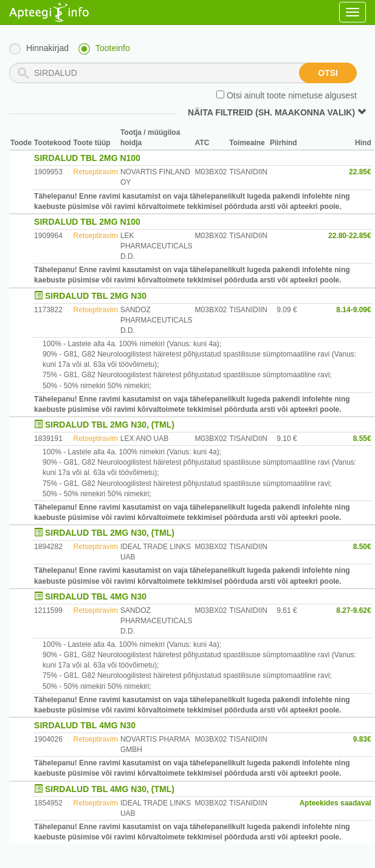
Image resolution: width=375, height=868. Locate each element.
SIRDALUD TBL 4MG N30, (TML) (110, 789)
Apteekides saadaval (335, 803)
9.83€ (362, 739)
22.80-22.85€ (350, 236)
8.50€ (362, 547)
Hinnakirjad (47, 48)
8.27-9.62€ (353, 610)
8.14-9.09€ (353, 310)
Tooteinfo (113, 48)
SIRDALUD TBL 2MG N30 (96, 296)
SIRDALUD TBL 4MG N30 (96, 596)
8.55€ (362, 439)
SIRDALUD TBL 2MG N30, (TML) (110, 425)
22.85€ (360, 172)
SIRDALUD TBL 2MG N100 (87, 158)
